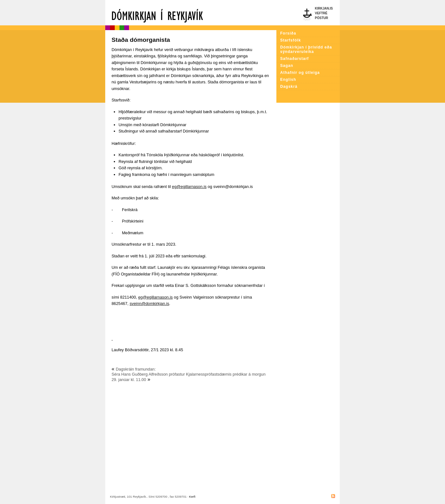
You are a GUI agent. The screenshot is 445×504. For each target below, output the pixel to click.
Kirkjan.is (324, 8)
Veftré (321, 13)
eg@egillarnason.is (189, 187)
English (288, 80)
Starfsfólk (290, 40)
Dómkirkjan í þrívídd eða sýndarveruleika (306, 49)
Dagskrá (289, 87)
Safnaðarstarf (294, 59)
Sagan (287, 66)
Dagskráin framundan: (136, 369)
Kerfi (192, 497)
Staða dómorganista (141, 40)
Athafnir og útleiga (300, 73)
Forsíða (288, 33)
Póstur (321, 18)
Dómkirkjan (191, 13)
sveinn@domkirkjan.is (149, 304)
